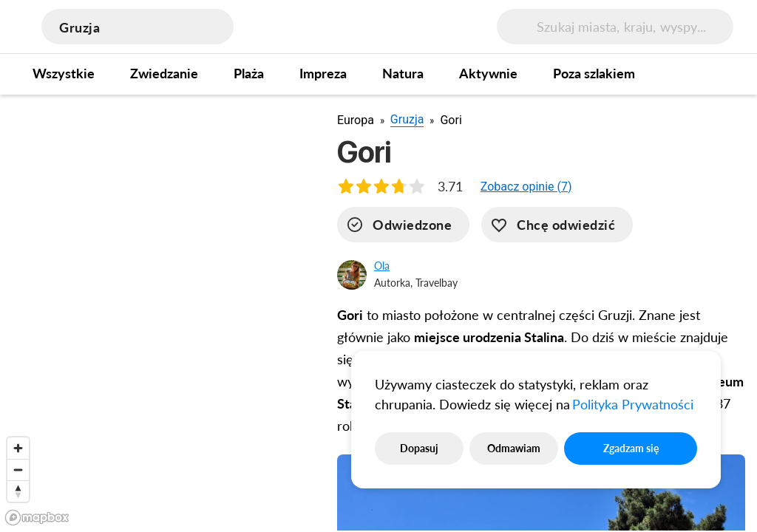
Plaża (249, 73)
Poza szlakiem (594, 73)
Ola (382, 266)
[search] (571, 27)
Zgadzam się (631, 448)
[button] (526, 187)
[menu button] (711, 27)
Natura (403, 73)
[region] (157, 313)
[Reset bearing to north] (18, 491)
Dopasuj (419, 448)
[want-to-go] (557, 225)
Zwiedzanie (164, 73)
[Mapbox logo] (37, 518)
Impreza (323, 73)
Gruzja (407, 119)
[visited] (403, 225)
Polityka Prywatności (633, 404)
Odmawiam (514, 448)
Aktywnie (488, 73)
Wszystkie (64, 73)
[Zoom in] (18, 448)
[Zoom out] (18, 470)
